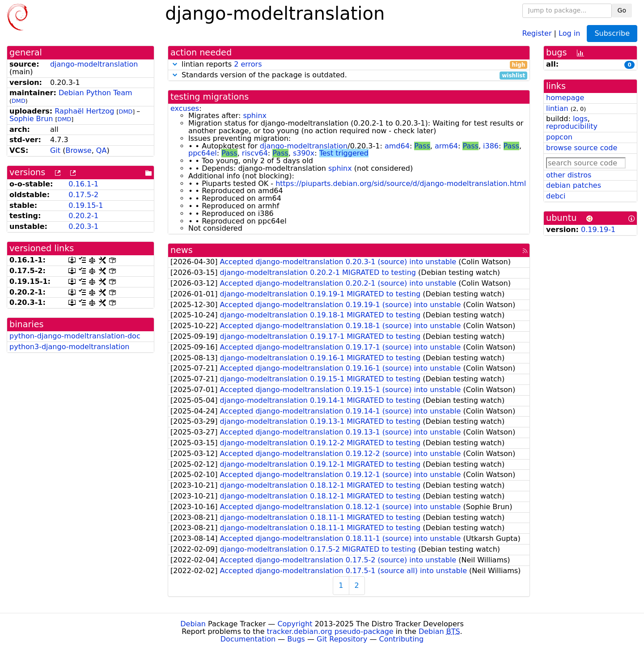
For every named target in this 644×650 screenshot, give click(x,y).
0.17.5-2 (83, 195)
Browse (78, 150)
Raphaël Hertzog (84, 111)
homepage (565, 98)
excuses (185, 108)
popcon (559, 137)
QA (102, 150)
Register (537, 33)
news (182, 250)
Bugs (296, 639)
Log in (569, 33)
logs (580, 119)
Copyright (295, 624)
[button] (175, 64)
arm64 (446, 146)
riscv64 (255, 153)
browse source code (582, 148)
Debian (193, 624)
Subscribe (612, 33)
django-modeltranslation (94, 64)
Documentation (248, 639)
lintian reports (349, 65)
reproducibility (572, 126)
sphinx (255, 116)
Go (622, 10)
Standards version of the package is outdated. (349, 75)
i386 (491, 146)
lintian (557, 108)
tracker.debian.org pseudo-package (330, 631)
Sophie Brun (31, 119)
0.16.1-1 (83, 184)
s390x (304, 153)
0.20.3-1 (83, 226)
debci (556, 196)
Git (55, 150)
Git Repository (342, 639)
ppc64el (203, 153)
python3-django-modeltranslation (69, 347)
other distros (569, 175)
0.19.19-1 (598, 230)
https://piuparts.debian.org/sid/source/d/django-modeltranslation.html (401, 184)
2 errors (248, 64)
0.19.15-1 (86, 205)
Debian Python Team (95, 93)
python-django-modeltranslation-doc (75, 336)
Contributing (402, 639)
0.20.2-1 (83, 216)
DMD (19, 101)
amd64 (397, 146)
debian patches (574, 185)
